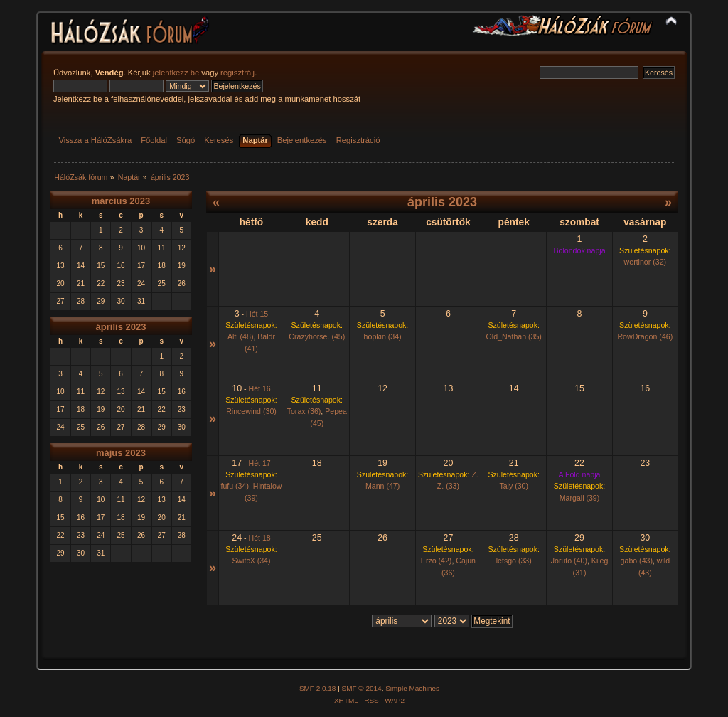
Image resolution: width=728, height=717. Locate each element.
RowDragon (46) (645, 336)
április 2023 (121, 327)
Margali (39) (580, 498)
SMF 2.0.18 (318, 688)
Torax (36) (304, 411)
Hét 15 (257, 314)
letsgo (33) (514, 561)
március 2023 (121, 201)
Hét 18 (260, 538)
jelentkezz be (176, 73)
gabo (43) (637, 561)
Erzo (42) (437, 561)
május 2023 (121, 453)
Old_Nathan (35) (514, 336)
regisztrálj (237, 73)
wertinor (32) (645, 262)
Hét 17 (260, 463)
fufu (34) (234, 486)
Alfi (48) (241, 336)
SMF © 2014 (362, 688)
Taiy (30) (514, 486)
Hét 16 (260, 388)
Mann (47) (382, 486)
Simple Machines (412, 688)
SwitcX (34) (251, 561)
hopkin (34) (383, 336)
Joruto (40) (569, 561)
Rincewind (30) (251, 411)
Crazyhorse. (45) (317, 336)
